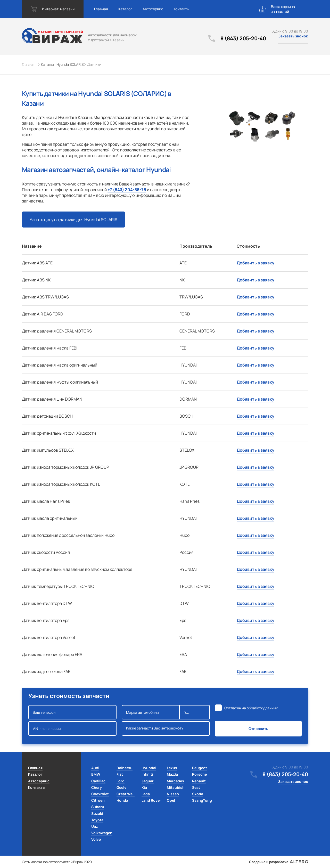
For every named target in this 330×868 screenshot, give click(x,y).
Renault (199, 781)
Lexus (172, 768)
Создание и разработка (279, 862)
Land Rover (151, 800)
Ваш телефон (72, 712)
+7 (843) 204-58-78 (127, 190)
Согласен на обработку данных (251, 708)
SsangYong (202, 800)
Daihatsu (125, 768)
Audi (95, 768)
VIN (72, 728)
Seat (196, 787)
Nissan (173, 794)
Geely (121, 787)
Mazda (172, 774)
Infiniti (147, 774)
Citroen (98, 800)
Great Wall (126, 794)
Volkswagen (102, 833)
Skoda (198, 794)
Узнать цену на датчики (73, 220)
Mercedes (175, 781)
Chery (97, 787)
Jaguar (148, 781)
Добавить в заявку (255, 263)
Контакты (181, 9)
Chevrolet (100, 794)
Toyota (97, 820)
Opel (171, 800)
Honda (122, 800)
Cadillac (98, 781)
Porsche (199, 774)
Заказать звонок (293, 36)
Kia (144, 787)
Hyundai (149, 768)
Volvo (96, 839)
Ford (121, 781)
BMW (96, 774)
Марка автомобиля (151, 712)
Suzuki (97, 813)
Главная (101, 9)
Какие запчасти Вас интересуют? (166, 728)
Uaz (94, 826)
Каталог (125, 9)
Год (195, 712)
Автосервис (153, 9)
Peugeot (200, 768)
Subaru (98, 807)
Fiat (120, 774)
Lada (146, 794)
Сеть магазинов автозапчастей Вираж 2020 (57, 862)
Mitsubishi (176, 787)
